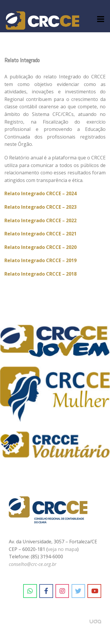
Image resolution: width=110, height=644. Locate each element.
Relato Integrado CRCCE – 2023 (40, 207)
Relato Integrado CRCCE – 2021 (40, 234)
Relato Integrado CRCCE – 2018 (40, 274)
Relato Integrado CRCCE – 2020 (40, 247)
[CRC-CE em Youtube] (94, 591)
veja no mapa (62, 549)
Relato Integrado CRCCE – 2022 (40, 220)
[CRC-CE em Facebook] (46, 591)
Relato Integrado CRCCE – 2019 (40, 260)
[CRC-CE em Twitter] (78, 591)
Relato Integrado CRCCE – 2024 (40, 193)
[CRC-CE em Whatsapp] (30, 591)
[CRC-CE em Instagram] (62, 591)
